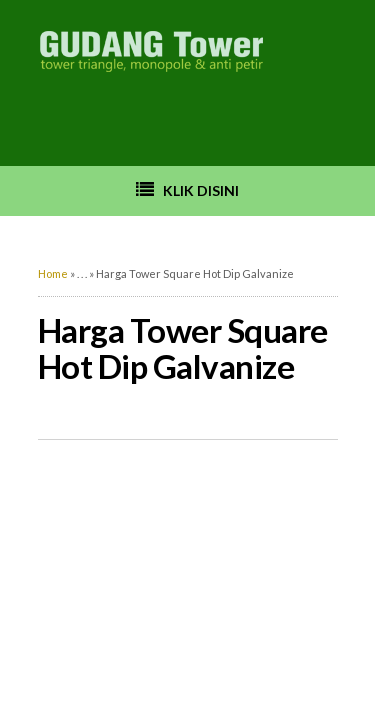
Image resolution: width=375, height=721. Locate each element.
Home (53, 273)
